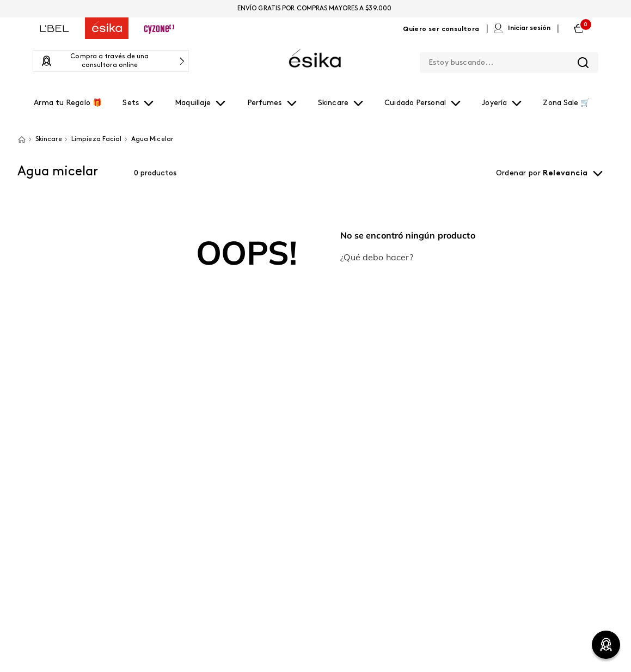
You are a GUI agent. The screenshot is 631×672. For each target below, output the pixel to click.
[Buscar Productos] (583, 63)
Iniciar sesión (529, 28)
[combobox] (509, 60)
